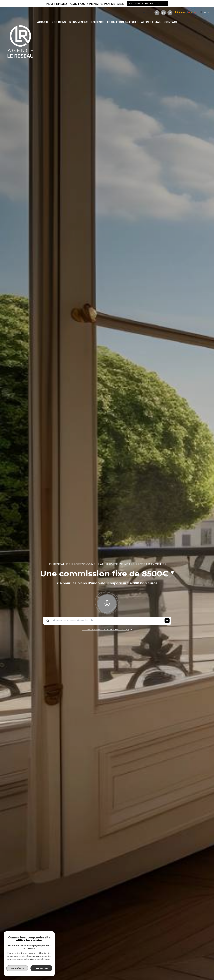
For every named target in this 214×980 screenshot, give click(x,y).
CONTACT (171, 22)
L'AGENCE (98, 22)
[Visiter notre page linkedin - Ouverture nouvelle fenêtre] (170, 13)
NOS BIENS (59, 22)
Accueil (43, 22)
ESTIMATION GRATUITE (123, 22)
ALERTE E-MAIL (151, 22)
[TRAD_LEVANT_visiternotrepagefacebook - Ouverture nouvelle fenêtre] (157, 13)
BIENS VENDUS (78, 22)
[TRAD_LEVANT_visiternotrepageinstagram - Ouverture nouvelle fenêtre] (163, 13)
